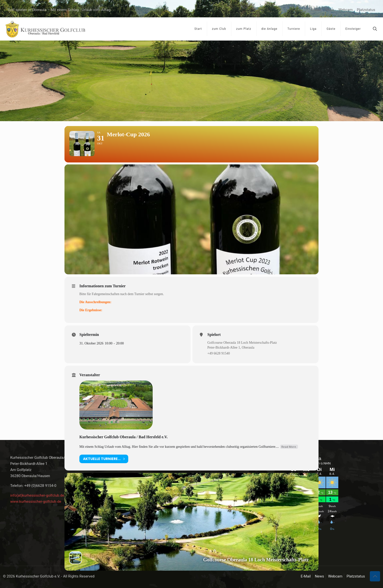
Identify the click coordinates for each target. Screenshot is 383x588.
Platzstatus (366, 10)
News (330, 10)
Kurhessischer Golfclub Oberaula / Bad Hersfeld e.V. (123, 444)
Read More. (289, 454)
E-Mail (316, 10)
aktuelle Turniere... (104, 466)
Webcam (346, 10)
